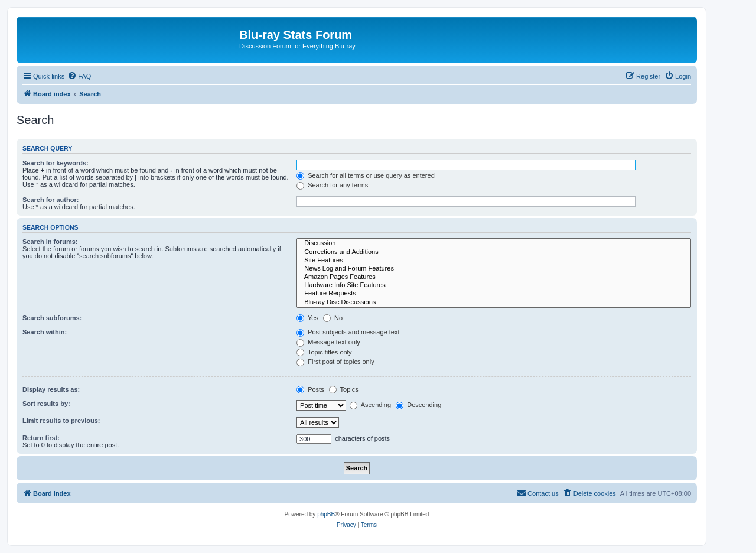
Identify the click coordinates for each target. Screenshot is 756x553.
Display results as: (51, 389)
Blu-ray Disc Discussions (494, 302)
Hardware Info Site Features (494, 285)
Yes (307, 318)
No (333, 318)
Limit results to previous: (61, 421)
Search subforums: (52, 318)
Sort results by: (46, 404)
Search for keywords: (56, 163)
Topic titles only (324, 352)
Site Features (494, 261)
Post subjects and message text (348, 332)
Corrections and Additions (494, 252)
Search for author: (50, 200)
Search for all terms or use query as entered (366, 175)
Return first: (41, 438)
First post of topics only (335, 362)
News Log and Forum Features (494, 269)
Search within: (45, 332)
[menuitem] (79, 76)
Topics (344, 389)
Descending (418, 405)
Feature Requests (494, 294)
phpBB (326, 514)
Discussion (494, 243)
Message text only (328, 342)
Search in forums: (50, 242)
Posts (310, 389)
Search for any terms (332, 185)
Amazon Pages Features (494, 277)
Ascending (370, 405)
